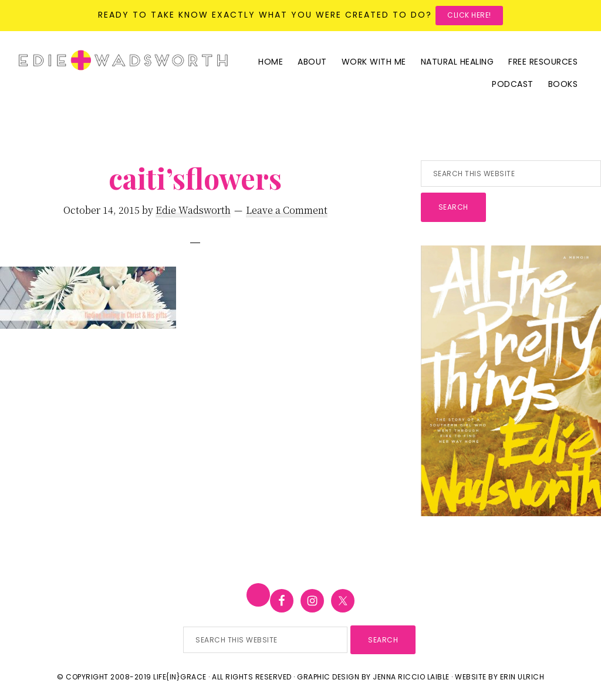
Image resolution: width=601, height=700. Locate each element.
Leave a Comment (287, 210)
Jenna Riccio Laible (411, 677)
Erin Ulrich (522, 677)
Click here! (469, 15)
